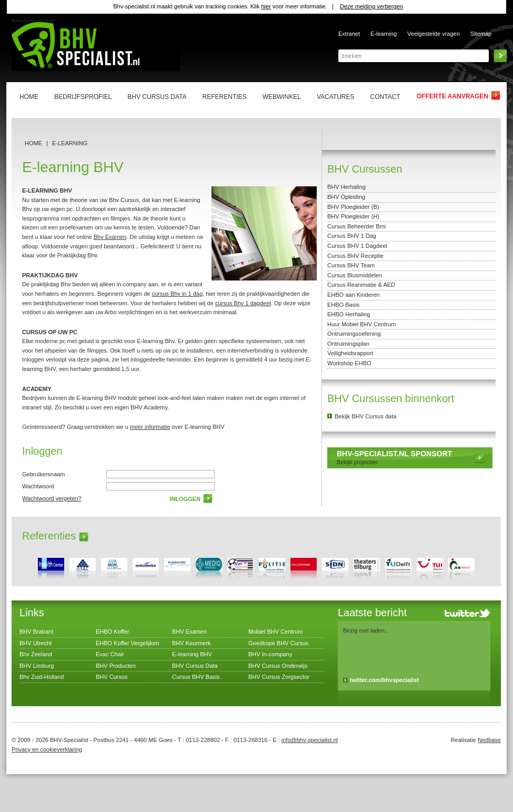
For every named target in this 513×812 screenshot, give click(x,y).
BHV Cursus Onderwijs (278, 666)
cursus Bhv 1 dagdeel (243, 303)
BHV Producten (116, 666)
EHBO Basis (343, 305)
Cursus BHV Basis (196, 677)
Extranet (349, 34)
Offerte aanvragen (452, 96)
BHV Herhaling (346, 187)
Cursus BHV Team (351, 265)
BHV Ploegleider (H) (353, 216)
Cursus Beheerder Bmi (356, 226)
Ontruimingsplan (348, 344)
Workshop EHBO (349, 363)
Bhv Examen (110, 237)
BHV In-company (270, 654)
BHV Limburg (37, 666)
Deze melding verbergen (371, 6)
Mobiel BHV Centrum (275, 631)
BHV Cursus (112, 677)
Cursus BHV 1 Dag (352, 236)
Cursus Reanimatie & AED (361, 285)
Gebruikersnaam (43, 474)
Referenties (49, 536)
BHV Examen (189, 631)
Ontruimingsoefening (354, 334)
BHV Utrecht (36, 643)
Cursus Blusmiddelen (355, 275)
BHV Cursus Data (195, 666)
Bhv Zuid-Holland (42, 677)
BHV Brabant (36, 631)
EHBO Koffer (112, 631)
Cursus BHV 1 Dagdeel (357, 246)
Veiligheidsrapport (350, 353)
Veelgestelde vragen (434, 34)
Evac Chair (110, 654)
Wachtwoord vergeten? (52, 498)
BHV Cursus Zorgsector (279, 677)
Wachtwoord (38, 486)
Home (33, 143)
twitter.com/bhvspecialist (384, 680)
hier (266, 6)
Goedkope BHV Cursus (278, 643)
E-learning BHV (192, 654)
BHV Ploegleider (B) (353, 207)
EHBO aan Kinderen (354, 295)
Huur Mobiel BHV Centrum (361, 324)
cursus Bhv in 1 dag (177, 294)
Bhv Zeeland (36, 654)
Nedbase (489, 740)
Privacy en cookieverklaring (47, 749)
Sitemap (481, 34)
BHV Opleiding (346, 197)
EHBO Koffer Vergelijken (127, 643)
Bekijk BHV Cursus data (365, 416)
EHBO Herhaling (349, 314)
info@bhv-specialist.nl (310, 740)
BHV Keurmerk (191, 643)
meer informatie (150, 427)
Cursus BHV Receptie (355, 256)
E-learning (384, 34)
